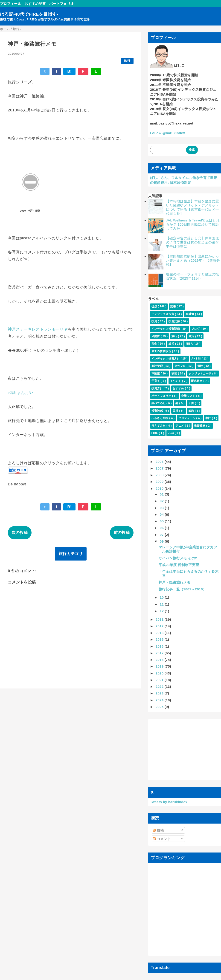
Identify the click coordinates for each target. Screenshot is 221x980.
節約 (192, 411)
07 (162, 535)
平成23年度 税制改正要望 (179, 565)
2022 (160, 687)
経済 (172, 344)
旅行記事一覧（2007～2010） (183, 589)
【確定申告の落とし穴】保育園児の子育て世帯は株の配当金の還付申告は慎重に (192, 242)
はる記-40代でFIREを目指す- (29, 14)
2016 (160, 646)
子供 (192, 403)
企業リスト (189, 396)
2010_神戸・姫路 (30, 211)
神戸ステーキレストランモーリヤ (38, 329)
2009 (160, 482)
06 (162, 528)
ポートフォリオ (62, 4)
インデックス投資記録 (166, 329)
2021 (160, 680)
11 (162, 604)
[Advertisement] (185, 750)
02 (162, 501)
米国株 (156, 336)
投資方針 (158, 388)
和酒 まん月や (20, 393)
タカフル (180, 366)
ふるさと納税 (160, 418)
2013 (160, 633)
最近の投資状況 (162, 351)
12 (162, 611)
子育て (156, 381)
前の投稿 (122, 533)
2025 (160, 707)
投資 (155, 321)
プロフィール (11, 4)
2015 (160, 639)
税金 (155, 344)
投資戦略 (200, 426)
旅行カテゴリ (71, 554)
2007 (160, 468)
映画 (175, 374)
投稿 (158, 830)
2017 (160, 653)
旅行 (127, 61)
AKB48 (196, 359)
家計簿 (190, 314)
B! (69, 71)
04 (162, 514)
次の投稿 (20, 533)
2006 (160, 462)
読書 (173, 306)
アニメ (180, 426)
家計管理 (158, 366)
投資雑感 (158, 411)
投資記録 (175, 321)
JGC (171, 433)
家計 (209, 418)
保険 (201, 366)
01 (162, 494)
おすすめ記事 (35, 4)
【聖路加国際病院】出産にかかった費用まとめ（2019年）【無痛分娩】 (193, 260)
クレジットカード (201, 374)
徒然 (155, 306)
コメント (162, 839)
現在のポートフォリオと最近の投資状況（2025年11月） (192, 276)
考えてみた (159, 426)
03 (162, 508)
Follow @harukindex (168, 133)
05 (162, 521)
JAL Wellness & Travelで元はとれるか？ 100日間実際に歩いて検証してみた (193, 224)
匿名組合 (197, 381)
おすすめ (179, 388)
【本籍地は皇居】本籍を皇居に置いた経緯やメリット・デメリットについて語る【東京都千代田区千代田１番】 (192, 207)
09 (162, 541)
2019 (160, 666)
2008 (160, 475)
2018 (160, 660)
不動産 (156, 374)
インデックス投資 (163, 314)
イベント (176, 381)
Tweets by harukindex (169, 802)
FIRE (155, 433)
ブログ (196, 329)
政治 (192, 336)
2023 (160, 693)
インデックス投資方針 (166, 359)
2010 (160, 489)
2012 (160, 626)
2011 (160, 619)
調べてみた (159, 403)
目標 (176, 411)
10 (162, 597)
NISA (190, 344)
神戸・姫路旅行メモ (174, 582)
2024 (160, 700)
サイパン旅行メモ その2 (178, 558)
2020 (160, 673)
